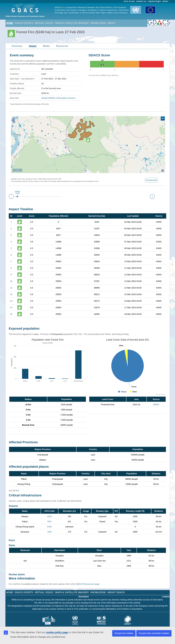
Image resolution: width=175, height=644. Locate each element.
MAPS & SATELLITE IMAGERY (72, 23)
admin (165, 1)
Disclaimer (84, 592)
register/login (154, 1)
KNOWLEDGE (98, 23)
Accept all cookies (124, 633)
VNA (50, 532)
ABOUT (112, 23)
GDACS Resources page (88, 580)
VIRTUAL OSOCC (44, 23)
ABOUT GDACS (116, 588)
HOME (10, 23)
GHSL (50, 343)
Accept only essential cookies (154, 633)
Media (46, 46)
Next (155, 196)
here (117, 75)
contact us (141, 1)
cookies (166, 592)
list (17, 491)
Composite (151, 180)
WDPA (156, 405)
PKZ (50, 522)
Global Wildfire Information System (58, 98)
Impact (33, 46)
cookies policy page (57, 632)
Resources (62, 46)
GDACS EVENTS (24, 23)
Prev (9, 197)
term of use (129, 1)
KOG (50, 527)
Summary (17, 46)
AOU (49, 516)
